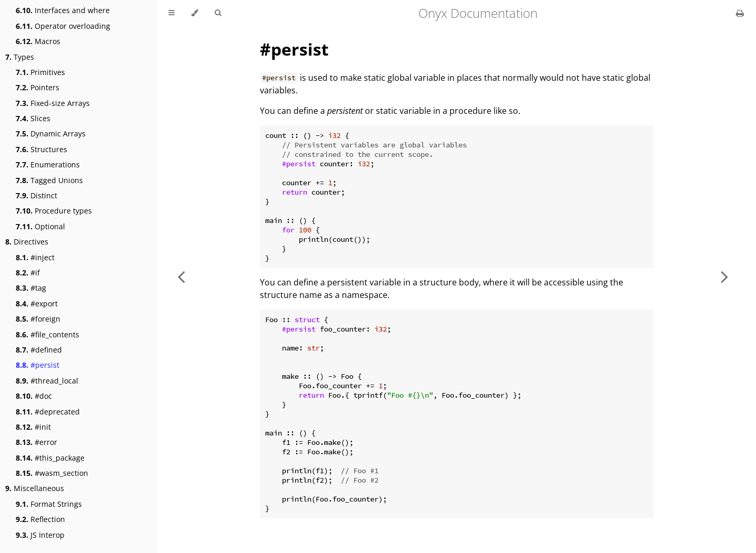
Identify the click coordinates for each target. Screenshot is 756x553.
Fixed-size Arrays (53, 103)
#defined (39, 350)
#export (37, 304)
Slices (33, 118)
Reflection (40, 519)
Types (20, 57)
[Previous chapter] (181, 276)
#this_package (50, 458)
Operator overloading (63, 26)
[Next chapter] (724, 276)
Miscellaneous (35, 488)
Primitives (40, 72)
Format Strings (49, 504)
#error (36, 442)
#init (33, 427)
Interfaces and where (63, 10)
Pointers (38, 87)
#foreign (38, 319)
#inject (35, 257)
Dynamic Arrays (51, 134)
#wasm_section (52, 473)
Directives (27, 242)
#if (28, 273)
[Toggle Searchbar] (218, 13)
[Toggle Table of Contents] (171, 13)
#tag (31, 288)
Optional (40, 226)
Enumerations (48, 164)
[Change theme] (195, 13)
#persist (38, 365)
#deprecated (48, 412)
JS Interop (40, 535)
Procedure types (54, 211)
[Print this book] (740, 13)
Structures (41, 149)
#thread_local (47, 381)
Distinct (36, 195)
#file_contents (48, 334)
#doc (34, 396)
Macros (38, 41)
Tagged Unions (49, 180)
